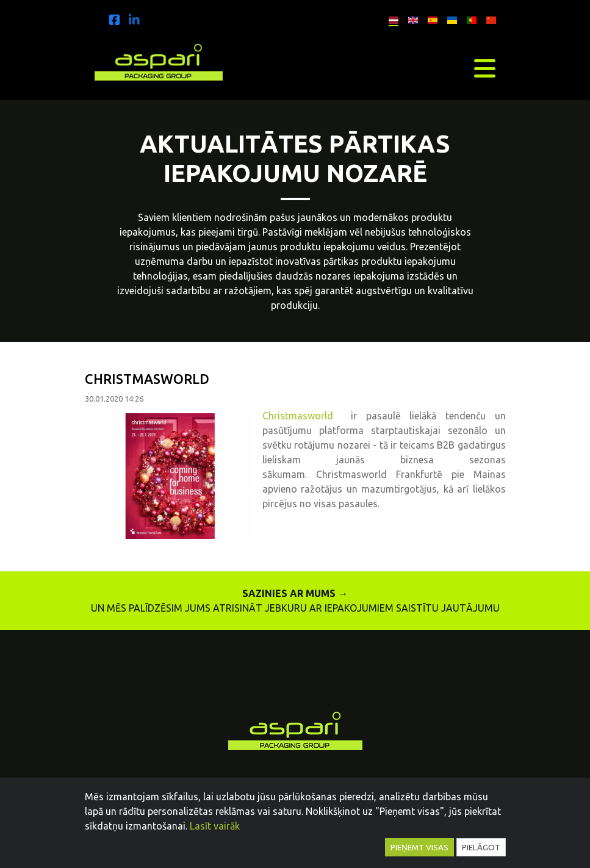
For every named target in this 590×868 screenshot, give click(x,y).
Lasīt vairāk (215, 826)
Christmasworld (307, 416)
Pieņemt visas (419, 847)
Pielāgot (481, 847)
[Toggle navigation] (485, 68)
